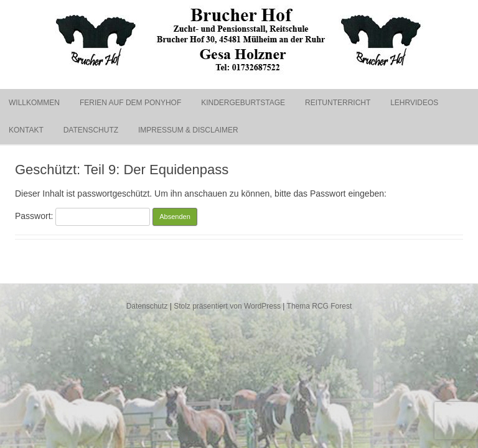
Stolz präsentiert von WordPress (227, 306)
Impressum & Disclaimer (188, 130)
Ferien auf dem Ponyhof (130, 103)
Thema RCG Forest (320, 306)
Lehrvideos (414, 103)
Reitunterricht (338, 103)
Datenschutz (91, 130)
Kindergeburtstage (243, 103)
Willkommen (34, 103)
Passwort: (82, 216)
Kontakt (26, 130)
